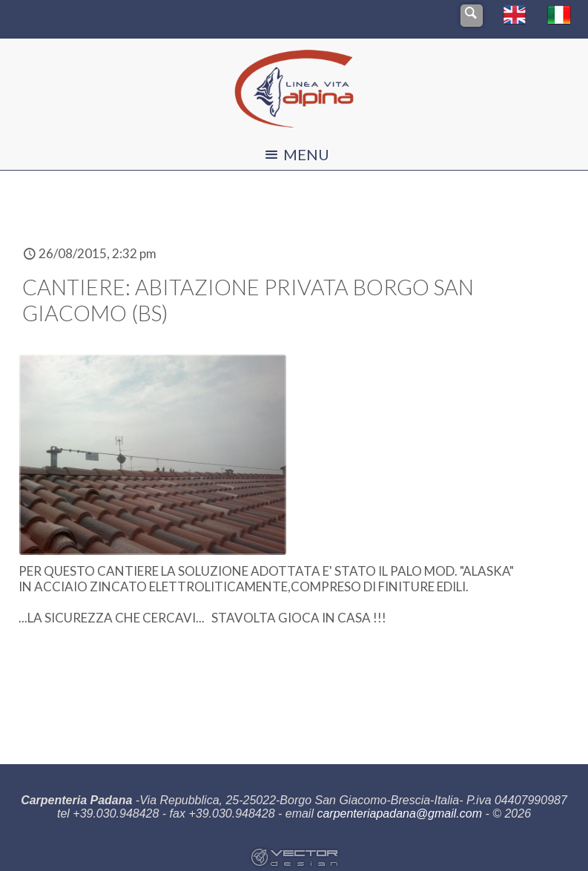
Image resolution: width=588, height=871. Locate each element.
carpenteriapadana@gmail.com (399, 814)
